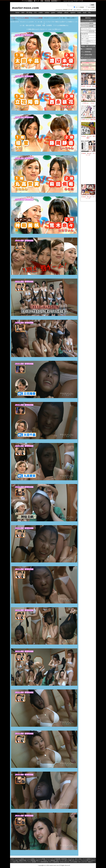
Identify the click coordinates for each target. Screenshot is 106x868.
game (53, 12)
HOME (13, 18)
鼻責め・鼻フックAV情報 (88, 47)
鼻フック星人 (85, 39)
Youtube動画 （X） (87, 67)
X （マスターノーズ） (88, 69)
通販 (92, 119)
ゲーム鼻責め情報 (87, 55)
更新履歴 (34, 862)
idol (23, 12)
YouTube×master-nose (64, 862)
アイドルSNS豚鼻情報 (88, 31)
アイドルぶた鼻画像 (36, 18)
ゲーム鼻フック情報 (67, 860)
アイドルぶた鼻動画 (87, 23)
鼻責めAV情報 (23, 860)
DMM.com (86, 103)
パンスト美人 (85, 44)
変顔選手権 (85, 34)
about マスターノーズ (22, 862)
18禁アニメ (58, 860)
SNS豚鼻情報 (57, 859)
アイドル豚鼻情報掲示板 (88, 60)
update (73, 12)
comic (41, 12)
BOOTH (95, 86)
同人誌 (45, 860)
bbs (90, 12)
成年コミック (39, 860)
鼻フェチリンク (86, 57)
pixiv (56, 863)
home (18, 12)
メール (29, 862)
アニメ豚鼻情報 (86, 52)
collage (60, 12)
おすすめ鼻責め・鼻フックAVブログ (79, 862)
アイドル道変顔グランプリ (88, 42)
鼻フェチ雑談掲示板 (54, 862)
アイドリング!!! (86, 29)
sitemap (93, 10)
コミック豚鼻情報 (87, 49)
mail (85, 12)
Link (79, 12)
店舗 (94, 119)
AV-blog (29, 12)
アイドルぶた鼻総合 (23, 18)
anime (47, 12)
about (66, 12)
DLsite (89, 86)
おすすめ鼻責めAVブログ (88, 63)
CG (35, 12)
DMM (83, 86)
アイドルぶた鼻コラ (85, 860)
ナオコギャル (85, 36)
